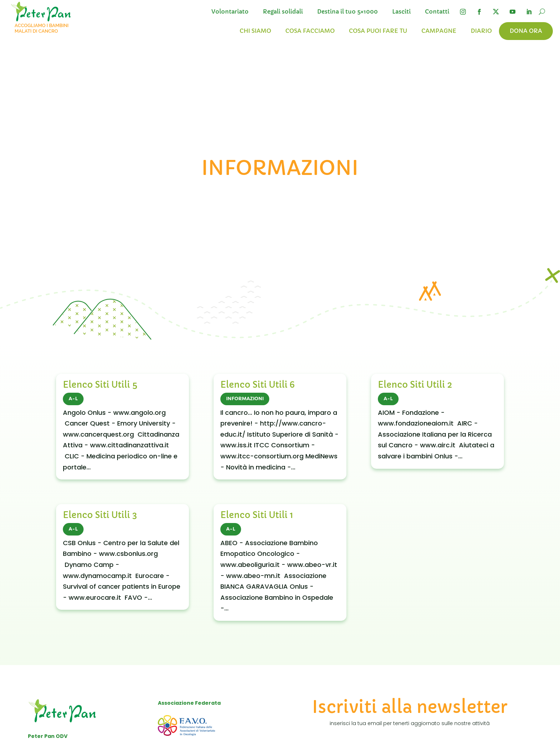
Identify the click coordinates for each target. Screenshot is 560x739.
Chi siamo (255, 31)
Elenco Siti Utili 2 (415, 385)
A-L (73, 399)
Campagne (439, 31)
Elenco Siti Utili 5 (100, 385)
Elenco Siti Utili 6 (257, 385)
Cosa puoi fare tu (378, 31)
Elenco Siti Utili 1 (257, 515)
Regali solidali (283, 12)
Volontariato (230, 12)
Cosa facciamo (310, 31)
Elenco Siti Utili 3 (100, 515)
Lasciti (401, 12)
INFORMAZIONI (245, 399)
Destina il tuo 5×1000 (347, 12)
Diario (481, 31)
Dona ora (526, 31)
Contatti (437, 12)
